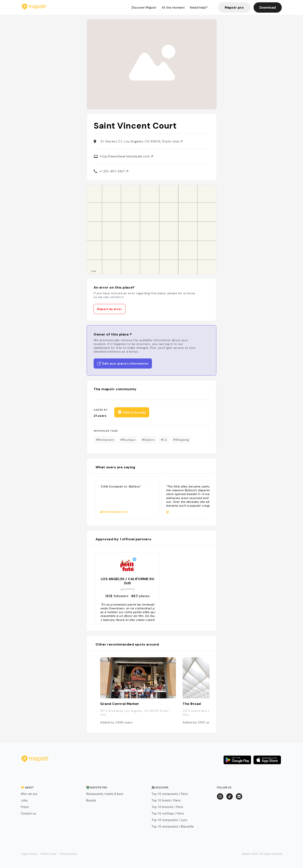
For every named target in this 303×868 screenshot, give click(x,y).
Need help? (199, 8)
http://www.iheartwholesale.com (126, 156)
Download (268, 7)
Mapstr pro (234, 7)
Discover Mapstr (144, 8)
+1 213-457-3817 (114, 171)
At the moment (173, 8)
